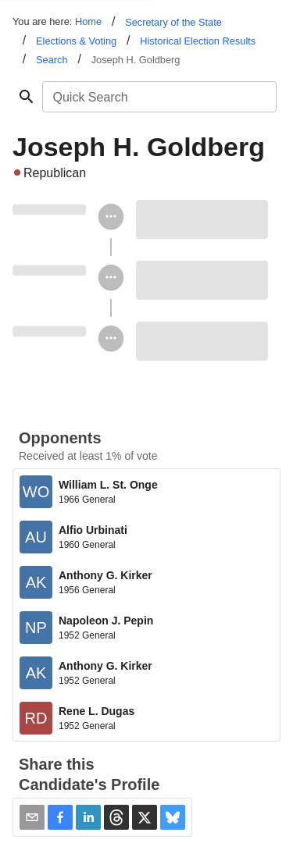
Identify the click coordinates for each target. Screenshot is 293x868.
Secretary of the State (173, 22)
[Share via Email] (32, 817)
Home (88, 21)
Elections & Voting (76, 41)
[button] (60, 817)
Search (52, 60)
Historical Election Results (198, 41)
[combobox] (158, 97)
